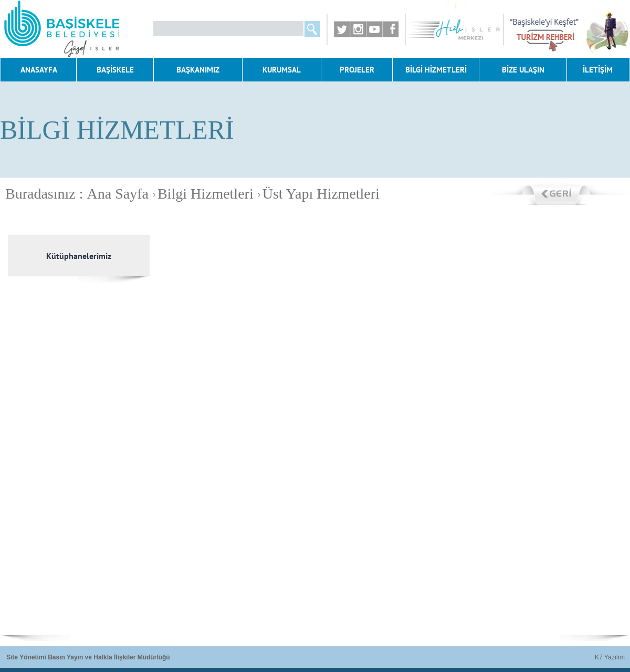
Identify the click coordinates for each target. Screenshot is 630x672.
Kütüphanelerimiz (79, 256)
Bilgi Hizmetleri (202, 194)
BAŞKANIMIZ (198, 70)
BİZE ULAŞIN (523, 70)
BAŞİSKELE (115, 70)
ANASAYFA (39, 70)
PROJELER (357, 70)
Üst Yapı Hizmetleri (317, 194)
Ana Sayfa (118, 194)
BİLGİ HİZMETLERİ (436, 70)
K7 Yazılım (610, 657)
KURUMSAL (282, 70)
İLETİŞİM (598, 70)
